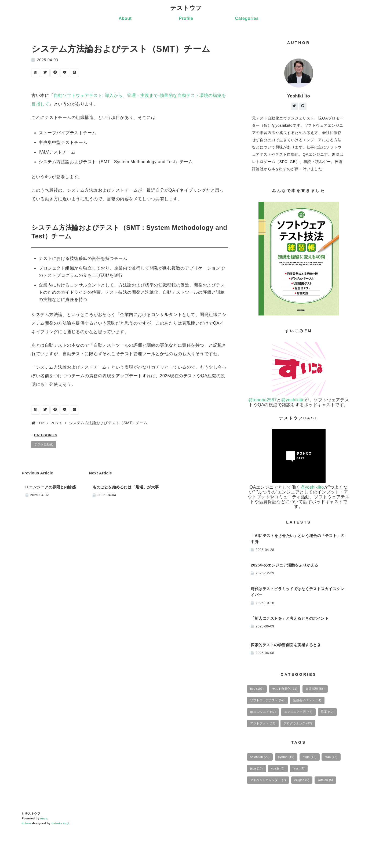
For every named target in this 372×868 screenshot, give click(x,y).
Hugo (44, 856)
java (282, 791)
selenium (262, 778)
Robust (27, 861)
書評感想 (326, 691)
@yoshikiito (293, 401)
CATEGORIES (47, 438)
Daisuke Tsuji (63, 861)
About (125, 19)
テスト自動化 (46, 448)
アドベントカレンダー (272, 804)
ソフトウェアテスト (271, 704)
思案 (258, 730)
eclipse (311, 804)
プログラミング (267, 743)
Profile (186, 19)
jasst (331, 791)
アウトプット (290, 730)
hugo (319, 778)
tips (258, 691)
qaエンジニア (266, 717)
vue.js (307, 791)
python (292, 778)
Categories (247, 19)
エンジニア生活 (307, 717)
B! (36, 74)
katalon (259, 817)
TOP (39, 426)
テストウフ (186, 8)
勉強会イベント (317, 704)
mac (258, 791)
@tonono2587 (262, 401)
